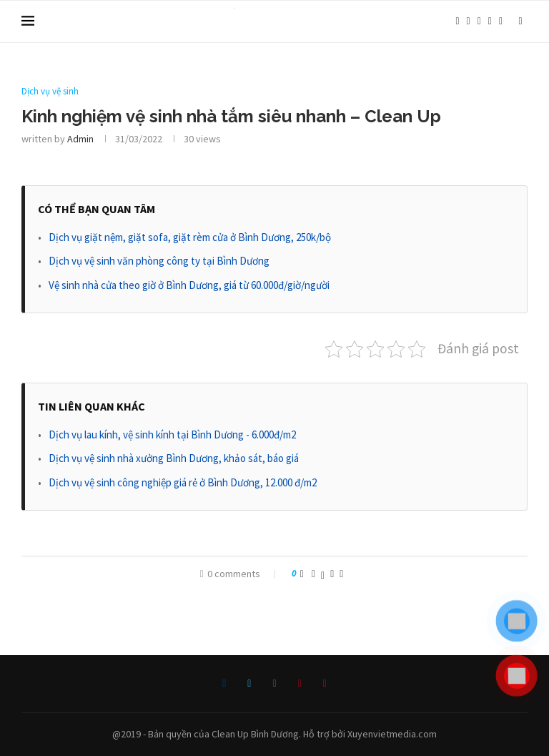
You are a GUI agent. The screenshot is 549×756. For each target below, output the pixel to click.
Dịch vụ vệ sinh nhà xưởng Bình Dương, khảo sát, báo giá (174, 458)
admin (80, 139)
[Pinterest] (490, 21)
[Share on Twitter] (323, 574)
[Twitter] (469, 21)
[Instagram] (479, 21)
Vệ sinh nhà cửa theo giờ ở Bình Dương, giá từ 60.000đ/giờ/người (189, 285)
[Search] (520, 21)
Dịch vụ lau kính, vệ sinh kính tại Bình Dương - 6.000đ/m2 (172, 435)
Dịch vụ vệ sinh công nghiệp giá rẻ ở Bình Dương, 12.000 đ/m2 (183, 482)
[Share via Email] (341, 574)
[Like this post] (302, 574)
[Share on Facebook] (313, 574)
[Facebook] (457, 21)
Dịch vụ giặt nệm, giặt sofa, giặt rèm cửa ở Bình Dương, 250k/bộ (190, 237)
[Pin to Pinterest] (332, 574)
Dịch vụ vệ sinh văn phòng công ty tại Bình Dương (159, 261)
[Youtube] (501, 21)
